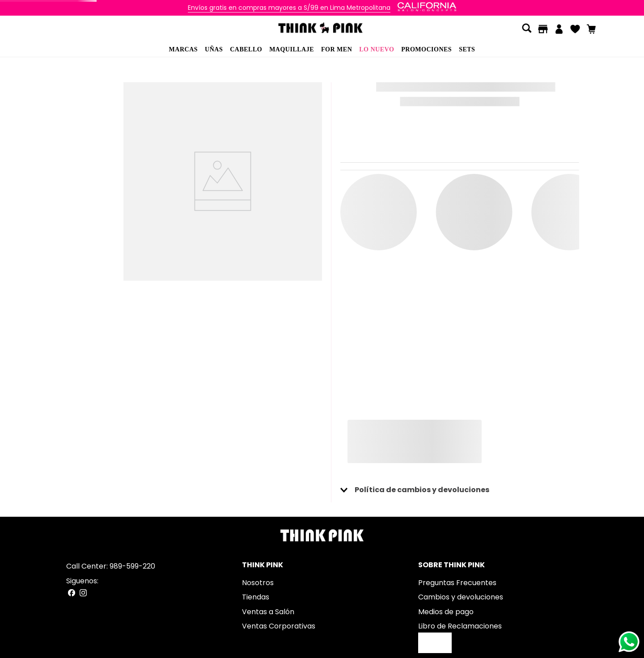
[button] (527, 29)
